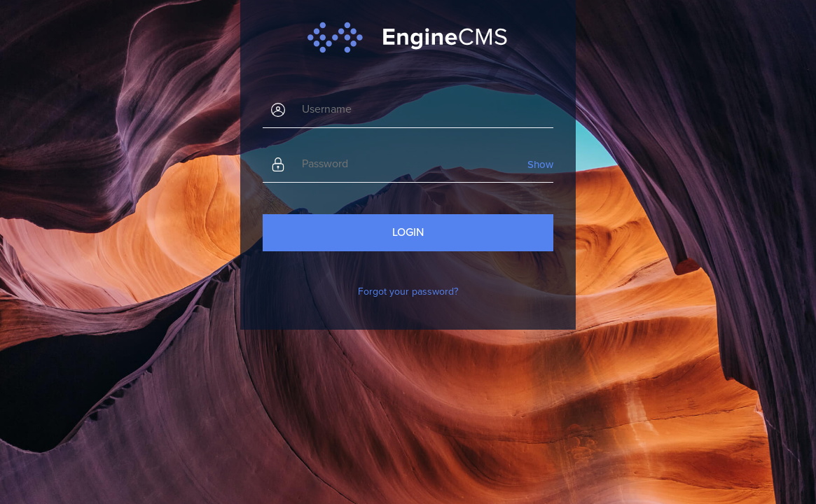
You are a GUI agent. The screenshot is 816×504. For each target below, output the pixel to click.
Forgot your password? (408, 292)
